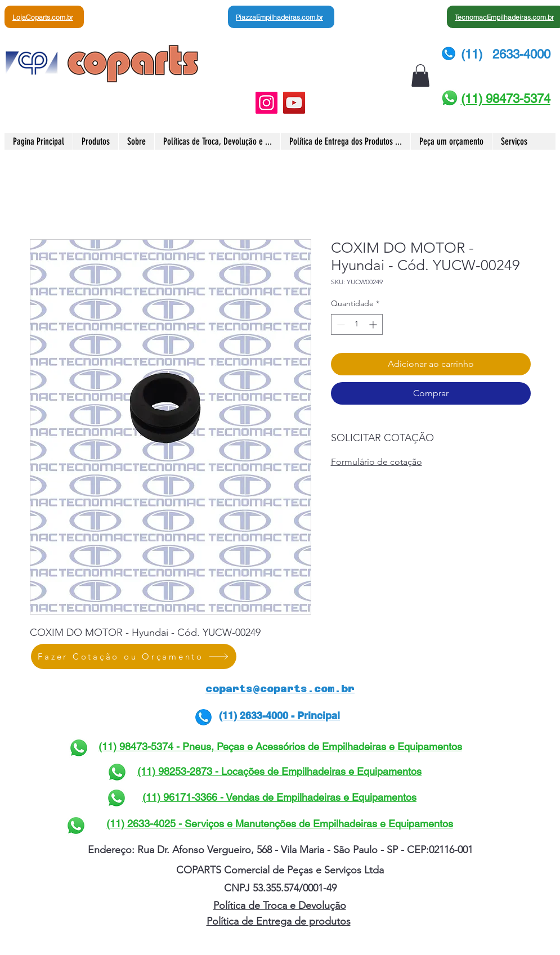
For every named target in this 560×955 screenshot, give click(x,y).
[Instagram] (266, 103)
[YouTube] (294, 103)
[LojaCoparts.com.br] (44, 17)
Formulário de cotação (377, 462)
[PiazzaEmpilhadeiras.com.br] (281, 17)
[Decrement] (340, 324)
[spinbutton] (357, 324)
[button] (420, 76)
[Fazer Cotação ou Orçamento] (134, 656)
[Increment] (374, 324)
